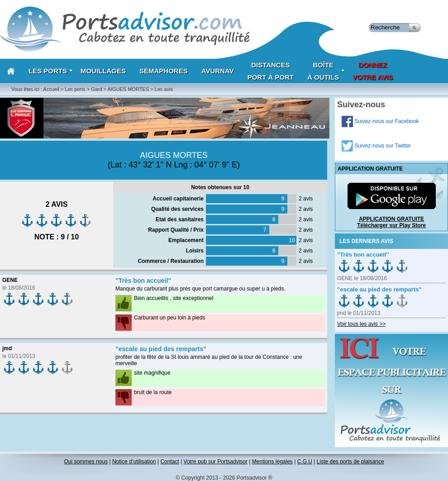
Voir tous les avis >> (361, 324)
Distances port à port (271, 71)
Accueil (51, 89)
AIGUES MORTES (128, 89)
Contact (169, 462)
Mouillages (103, 71)
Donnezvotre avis (373, 71)
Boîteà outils (326, 71)
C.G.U (305, 462)
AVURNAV (218, 71)
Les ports (75, 89)
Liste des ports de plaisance (350, 462)
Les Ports (51, 71)
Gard (96, 89)
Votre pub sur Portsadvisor (216, 462)
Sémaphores (164, 71)
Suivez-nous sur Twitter (376, 146)
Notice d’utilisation (134, 462)
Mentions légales (272, 462)
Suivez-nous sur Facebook (380, 121)
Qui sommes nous (86, 462)
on (344, 267)
